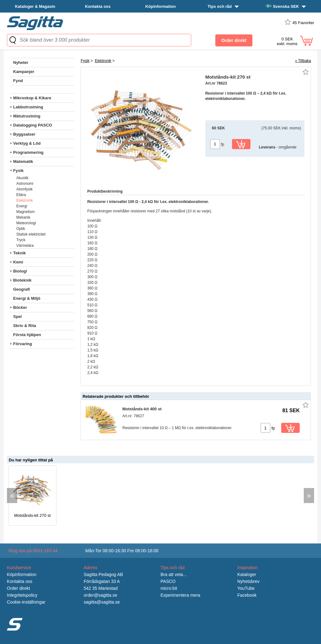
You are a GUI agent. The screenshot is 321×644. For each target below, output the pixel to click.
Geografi (21, 289)
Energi (22, 206)
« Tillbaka (303, 61)
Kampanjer (24, 72)
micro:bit (169, 588)
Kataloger (247, 574)
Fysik (18, 171)
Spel (17, 317)
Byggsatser (24, 134)
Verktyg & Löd (27, 143)
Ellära (21, 195)
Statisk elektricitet (31, 234)
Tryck (21, 240)
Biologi (20, 271)
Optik (21, 229)
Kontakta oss (98, 6)
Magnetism (26, 212)
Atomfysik (24, 189)
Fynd (18, 81)
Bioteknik (22, 280)
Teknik (19, 253)
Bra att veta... (174, 574)
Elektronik (25, 200)
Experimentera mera (180, 595)
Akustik (22, 178)
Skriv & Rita (25, 326)
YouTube (246, 588)
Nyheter (21, 62)
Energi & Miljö (27, 298)
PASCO (168, 581)
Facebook (247, 595)
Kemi (18, 262)
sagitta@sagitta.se (102, 602)
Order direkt (18, 588)
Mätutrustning (27, 116)
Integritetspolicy (22, 595)
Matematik (23, 161)
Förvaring (23, 344)
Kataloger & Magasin (35, 6)
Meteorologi (26, 223)
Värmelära (25, 246)
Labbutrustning (28, 107)
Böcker (20, 307)
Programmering (28, 152)
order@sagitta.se (100, 595)
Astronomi (25, 184)
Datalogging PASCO (33, 125)
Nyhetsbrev (248, 581)
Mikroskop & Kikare (32, 98)
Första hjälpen (27, 335)
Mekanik (23, 217)
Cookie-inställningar (26, 602)
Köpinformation (161, 6)
